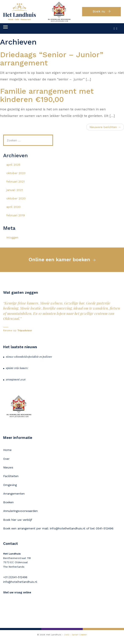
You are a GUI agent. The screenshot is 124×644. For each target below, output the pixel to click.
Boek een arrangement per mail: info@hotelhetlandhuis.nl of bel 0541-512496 (58, 534)
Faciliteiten (11, 480)
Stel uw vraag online (17, 598)
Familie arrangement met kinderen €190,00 (47, 98)
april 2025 (13, 167)
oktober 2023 (16, 175)
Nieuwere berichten (105, 129)
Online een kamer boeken (59, 262)
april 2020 (13, 209)
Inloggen (12, 239)
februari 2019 (16, 217)
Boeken (8, 507)
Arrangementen (14, 498)
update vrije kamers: (17, 371)
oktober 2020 (16, 200)
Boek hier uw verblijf (18, 525)
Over (6, 462)
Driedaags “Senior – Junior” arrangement (52, 61)
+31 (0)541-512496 (15, 583)
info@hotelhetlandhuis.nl (19, 587)
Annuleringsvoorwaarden (20, 516)
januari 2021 (15, 192)
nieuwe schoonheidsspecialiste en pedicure (29, 360)
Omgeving (10, 489)
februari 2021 (15, 184)
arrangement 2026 (16, 383)
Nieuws (8, 471)
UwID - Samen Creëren (75, 639)
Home (7, 453)
